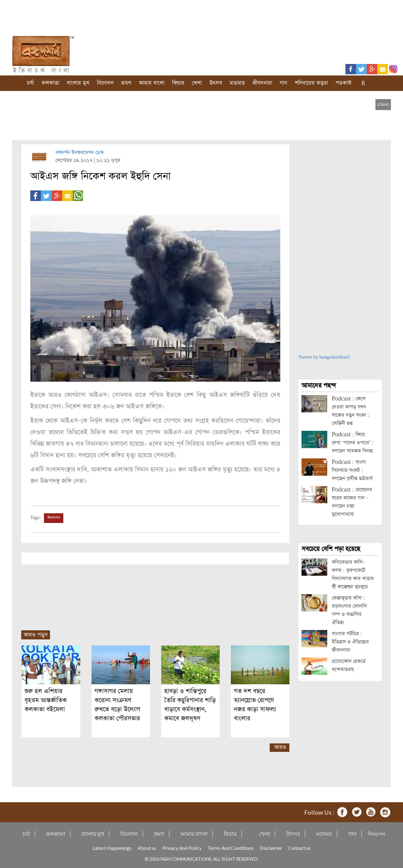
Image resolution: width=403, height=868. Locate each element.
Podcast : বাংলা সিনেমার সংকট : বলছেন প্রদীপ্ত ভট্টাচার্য (352, 470)
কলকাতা (50, 83)
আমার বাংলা (152, 83)
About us (147, 848)
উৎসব (216, 83)
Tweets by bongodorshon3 (324, 357)
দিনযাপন (54, 518)
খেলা (197, 83)
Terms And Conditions (231, 848)
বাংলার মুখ (78, 83)
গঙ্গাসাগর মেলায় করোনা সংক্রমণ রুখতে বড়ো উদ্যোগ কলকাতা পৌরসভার (117, 705)
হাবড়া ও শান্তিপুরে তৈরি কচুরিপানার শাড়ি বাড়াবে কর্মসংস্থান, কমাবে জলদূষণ (190, 705)
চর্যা (30, 83)
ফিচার (178, 83)
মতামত (237, 83)
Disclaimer (271, 848)
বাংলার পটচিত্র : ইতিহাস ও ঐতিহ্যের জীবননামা (350, 642)
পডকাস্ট (343, 83)
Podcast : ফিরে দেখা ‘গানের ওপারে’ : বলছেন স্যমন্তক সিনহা (353, 443)
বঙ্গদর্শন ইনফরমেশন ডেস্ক (80, 153)
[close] (383, 104)
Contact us (299, 848)
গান (283, 83)
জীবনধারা (262, 83)
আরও (280, 747)
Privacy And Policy (182, 848)
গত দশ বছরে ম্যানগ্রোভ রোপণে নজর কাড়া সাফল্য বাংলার (255, 705)
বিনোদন (105, 83)
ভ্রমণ (126, 83)
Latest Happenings (112, 848)
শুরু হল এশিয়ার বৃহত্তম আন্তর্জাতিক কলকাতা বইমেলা (46, 700)
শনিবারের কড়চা (311, 83)
